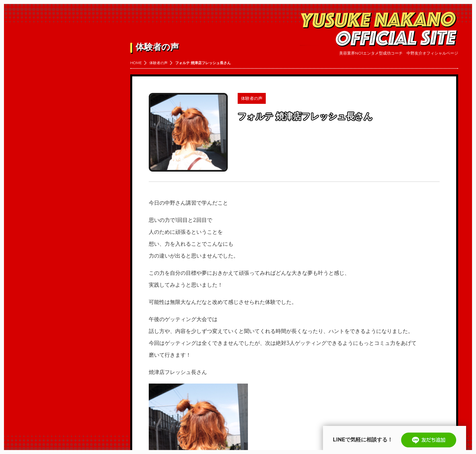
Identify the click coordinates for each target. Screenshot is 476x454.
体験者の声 (159, 63)
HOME (136, 63)
